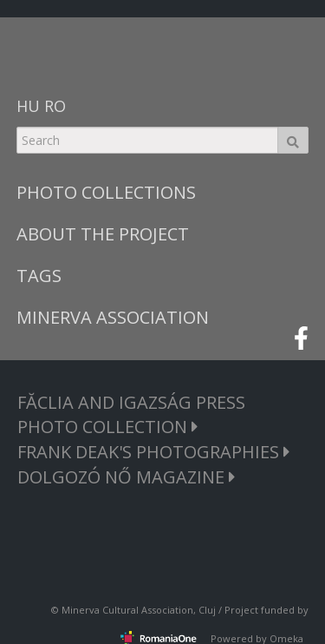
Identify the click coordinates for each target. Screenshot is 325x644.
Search (293, 140)
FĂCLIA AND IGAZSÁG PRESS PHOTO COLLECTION (131, 414)
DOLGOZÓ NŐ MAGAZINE (127, 477)
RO (55, 106)
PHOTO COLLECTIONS (106, 192)
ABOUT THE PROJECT (103, 234)
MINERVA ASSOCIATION (113, 317)
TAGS (39, 276)
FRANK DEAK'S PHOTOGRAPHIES (154, 452)
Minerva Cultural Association (127, 610)
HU (28, 106)
